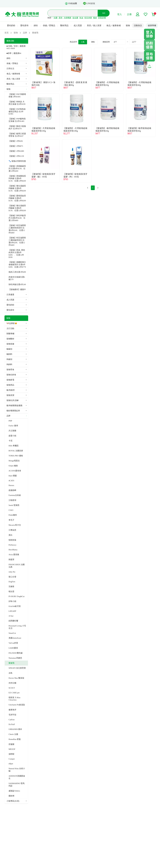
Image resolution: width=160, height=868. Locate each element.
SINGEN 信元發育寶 (17, 668)
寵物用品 (10, 385)
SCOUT (12, 688)
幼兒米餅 (88, 18)
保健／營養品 (49, 25)
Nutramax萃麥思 (15, 658)
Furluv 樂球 (13, 426)
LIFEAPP (12, 611)
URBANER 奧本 (15, 729)
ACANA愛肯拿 (15, 471)
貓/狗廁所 (11, 390)
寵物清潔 (10, 395)
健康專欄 (152, 25)
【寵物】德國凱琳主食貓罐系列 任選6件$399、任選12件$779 (17, 265)
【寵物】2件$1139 (16, 156)
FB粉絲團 (71, 4)
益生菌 (75, 18)
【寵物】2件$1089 (16, 151)
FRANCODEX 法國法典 (17, 566)
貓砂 (95, 18)
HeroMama (13, 550)
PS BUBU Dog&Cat (17, 596)
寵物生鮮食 (11, 375)
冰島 (10, 673)
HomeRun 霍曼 (15, 739)
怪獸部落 (12, 540)
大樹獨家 (67, 18)
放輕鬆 (11, 754)
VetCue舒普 (13, 643)
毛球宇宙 (12, 715)
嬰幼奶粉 (11, 25)
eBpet (11, 764)
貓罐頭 (9, 349)
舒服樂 (11, 744)
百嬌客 (11, 586)
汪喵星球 (12, 500)
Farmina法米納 (15, 495)
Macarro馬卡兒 (15, 525)
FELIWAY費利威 (16, 653)
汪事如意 (12, 530)
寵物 (128, 25)
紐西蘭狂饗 (13, 621)
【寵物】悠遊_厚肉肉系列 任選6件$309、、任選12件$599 (17, 254)
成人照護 (78, 25)
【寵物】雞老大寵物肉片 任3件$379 (17, 127)
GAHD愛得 (13, 648)
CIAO (11, 510)
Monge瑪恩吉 (14, 461)
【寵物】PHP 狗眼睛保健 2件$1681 (17, 95)
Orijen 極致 (13, 466)
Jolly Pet (12, 572)
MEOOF (12, 749)
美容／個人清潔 (94, 25)
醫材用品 (64, 25)
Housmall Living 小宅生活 (17, 627)
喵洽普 (11, 592)
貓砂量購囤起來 (13, 411)
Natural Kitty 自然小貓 (17, 770)
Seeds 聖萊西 (14, 505)
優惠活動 (10, 41)
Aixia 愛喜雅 (14, 555)
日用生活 (10, 69)
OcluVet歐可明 (15, 606)
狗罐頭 (9, 359)
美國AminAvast (15, 638)
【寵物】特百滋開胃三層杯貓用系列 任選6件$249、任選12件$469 (17, 241)
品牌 (8, 416)
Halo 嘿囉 (13, 476)
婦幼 (36, 25)
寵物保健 (10, 344)
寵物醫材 (10, 339)
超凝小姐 (12, 436)
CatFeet (12, 720)
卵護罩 (11, 560)
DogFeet (12, 582)
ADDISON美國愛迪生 (17, 777)
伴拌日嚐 (12, 683)
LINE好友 (89, 3)
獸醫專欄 (10, 334)
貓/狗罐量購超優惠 (14, 406)
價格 (93, 42)
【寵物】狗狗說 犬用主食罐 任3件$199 (17, 103)
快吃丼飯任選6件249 (17, 284)
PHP (10, 421)
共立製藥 (12, 431)
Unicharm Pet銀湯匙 (17, 705)
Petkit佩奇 (13, 515)
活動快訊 (138, 25)
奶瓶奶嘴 (102, 18)
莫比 (10, 535)
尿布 (61, 18)
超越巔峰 (12, 490)
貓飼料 (9, 354)
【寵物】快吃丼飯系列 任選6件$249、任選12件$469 (17, 218)
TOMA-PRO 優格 (16, 456)
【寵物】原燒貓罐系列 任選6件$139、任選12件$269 (17, 169)
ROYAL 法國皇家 (16, 451)
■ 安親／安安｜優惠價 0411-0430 (16, 47)
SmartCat (12, 633)
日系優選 (10, 295)
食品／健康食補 (114, 25)
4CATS (11, 481)
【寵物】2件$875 (16, 146)
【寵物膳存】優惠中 (17, 289)
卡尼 (10, 441)
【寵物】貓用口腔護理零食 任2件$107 (17, 135)
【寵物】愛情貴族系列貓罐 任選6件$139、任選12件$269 (17, 198)
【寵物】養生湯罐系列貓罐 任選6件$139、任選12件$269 (17, 188)
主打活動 (10, 328)
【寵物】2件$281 (16, 141)
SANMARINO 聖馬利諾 (17, 785)
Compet (12, 759)
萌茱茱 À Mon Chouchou (14, 699)
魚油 (81, 18)
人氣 (83, 42)
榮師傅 (11, 796)
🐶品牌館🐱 (12, 323)
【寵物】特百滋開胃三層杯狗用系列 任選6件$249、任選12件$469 (17, 229)
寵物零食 (10, 370)
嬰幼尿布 (24, 25)
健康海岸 (12, 710)
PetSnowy (12, 545)
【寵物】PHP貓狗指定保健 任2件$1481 (17, 120)
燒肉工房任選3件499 (17, 272)
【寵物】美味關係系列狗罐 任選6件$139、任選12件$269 (17, 178)
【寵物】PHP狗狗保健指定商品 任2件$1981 (17, 111)
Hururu (11, 485)
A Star (11, 616)
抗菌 (56, 18)
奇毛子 (11, 520)
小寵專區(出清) (13, 801)
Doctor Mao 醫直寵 (16, 678)
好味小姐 (12, 601)
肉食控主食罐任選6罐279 (17, 278)
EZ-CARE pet (14, 693)
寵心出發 (12, 577)
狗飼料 (9, 364)
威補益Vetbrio (14, 791)
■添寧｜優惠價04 (14, 53)
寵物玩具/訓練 (13, 400)
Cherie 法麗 (13, 734)
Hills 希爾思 (14, 446)
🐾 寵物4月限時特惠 (17, 161)
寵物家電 (10, 380)
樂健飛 (11, 663)
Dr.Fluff (12, 724)
